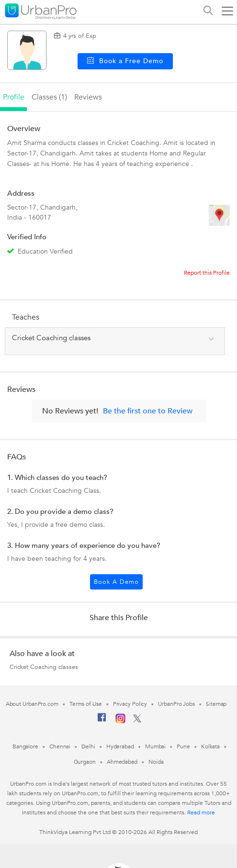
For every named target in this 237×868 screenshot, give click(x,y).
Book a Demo (116, 582)
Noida (156, 762)
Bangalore (25, 746)
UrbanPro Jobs (176, 704)
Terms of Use (86, 704)
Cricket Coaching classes (44, 667)
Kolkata (210, 746)
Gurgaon (85, 762)
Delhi (88, 746)
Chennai (60, 746)
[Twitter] (137, 721)
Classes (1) (49, 97)
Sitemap (216, 704)
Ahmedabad (122, 762)
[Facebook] (102, 721)
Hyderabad (120, 746)
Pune (183, 746)
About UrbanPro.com (32, 704)
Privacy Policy (130, 704)
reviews (88, 97)
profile (14, 97)
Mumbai (155, 746)
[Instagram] (120, 722)
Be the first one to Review (148, 411)
